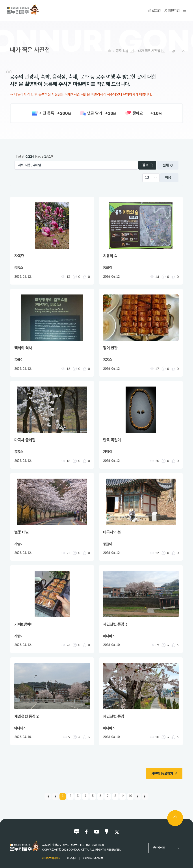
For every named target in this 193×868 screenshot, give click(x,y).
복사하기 (174, 51)
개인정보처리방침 (51, 858)
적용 (170, 178)
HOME (109, 51)
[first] (48, 796)
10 (130, 796)
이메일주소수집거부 (93, 858)
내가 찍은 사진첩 (149, 51)
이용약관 (71, 858)
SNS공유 (184, 51)
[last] (145, 796)
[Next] (138, 796)
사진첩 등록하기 (164, 774)
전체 (168, 165)
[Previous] (55, 796)
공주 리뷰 (122, 51)
